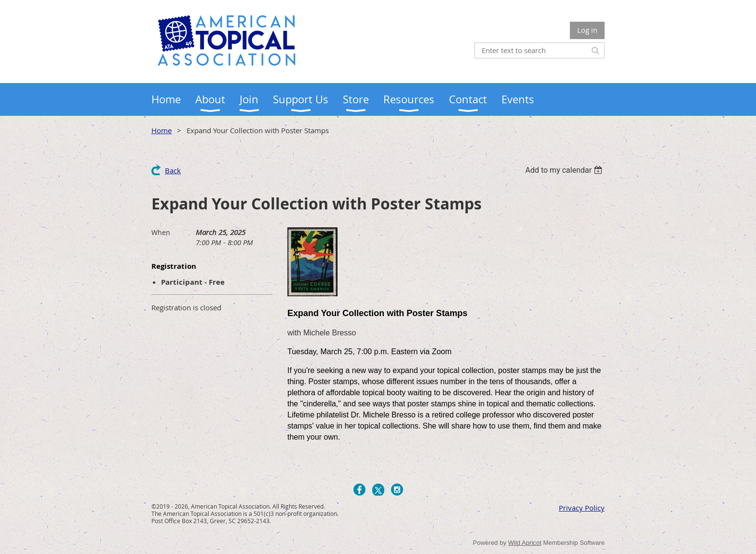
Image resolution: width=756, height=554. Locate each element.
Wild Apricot (525, 543)
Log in (587, 30)
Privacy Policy (582, 508)
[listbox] (565, 170)
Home (162, 130)
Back (173, 170)
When (161, 232)
